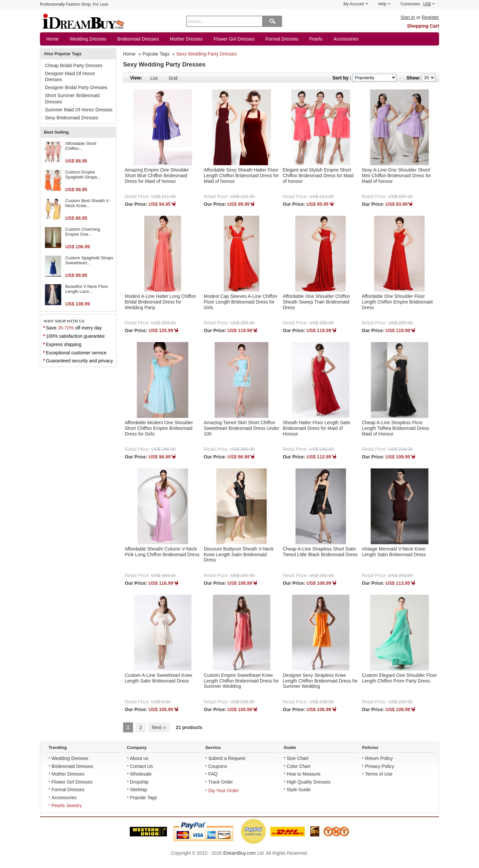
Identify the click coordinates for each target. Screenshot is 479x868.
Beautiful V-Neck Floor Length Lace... (87, 289)
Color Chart (299, 766)
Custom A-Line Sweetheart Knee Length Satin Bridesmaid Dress (159, 678)
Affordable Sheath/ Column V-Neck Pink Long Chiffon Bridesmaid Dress (162, 552)
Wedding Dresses (88, 39)
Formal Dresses (282, 39)
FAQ (213, 774)
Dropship (139, 782)
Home (52, 39)
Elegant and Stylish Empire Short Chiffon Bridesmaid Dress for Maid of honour (318, 176)
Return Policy (379, 758)
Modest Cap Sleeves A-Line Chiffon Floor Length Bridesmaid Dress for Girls (241, 302)
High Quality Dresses (309, 782)
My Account (356, 4)
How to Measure (304, 774)
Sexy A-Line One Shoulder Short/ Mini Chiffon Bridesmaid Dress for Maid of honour (397, 176)
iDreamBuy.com (239, 853)
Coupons (218, 766)
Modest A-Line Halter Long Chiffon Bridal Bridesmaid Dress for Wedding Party (160, 302)
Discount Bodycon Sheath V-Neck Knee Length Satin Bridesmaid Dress (239, 555)
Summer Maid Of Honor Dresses (79, 110)
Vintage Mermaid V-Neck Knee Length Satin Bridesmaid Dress (394, 552)
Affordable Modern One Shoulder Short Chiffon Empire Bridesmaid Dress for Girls (159, 428)
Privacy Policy (379, 766)
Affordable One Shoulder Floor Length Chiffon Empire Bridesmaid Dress (397, 302)
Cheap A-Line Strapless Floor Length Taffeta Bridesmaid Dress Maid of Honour (396, 428)
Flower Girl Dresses (234, 39)
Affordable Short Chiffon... (81, 146)
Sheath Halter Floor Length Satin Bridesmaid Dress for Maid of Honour (317, 428)
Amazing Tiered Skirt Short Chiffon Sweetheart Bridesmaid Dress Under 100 (242, 428)
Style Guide (299, 790)
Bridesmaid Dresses (138, 39)
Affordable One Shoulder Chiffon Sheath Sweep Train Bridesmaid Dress (316, 302)
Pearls (316, 39)
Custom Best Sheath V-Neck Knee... (88, 203)
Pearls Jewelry (67, 806)
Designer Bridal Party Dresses (76, 87)
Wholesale (141, 774)
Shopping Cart (423, 26)
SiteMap (139, 790)
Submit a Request (227, 758)
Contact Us (142, 766)
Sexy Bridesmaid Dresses (72, 118)
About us (139, 758)
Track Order (221, 782)
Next (159, 727)
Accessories (346, 39)
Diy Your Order (224, 791)
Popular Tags (156, 54)
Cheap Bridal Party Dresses (74, 65)
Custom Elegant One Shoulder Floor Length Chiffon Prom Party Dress (399, 678)
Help (384, 4)
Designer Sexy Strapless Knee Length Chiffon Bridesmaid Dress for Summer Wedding (320, 681)
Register (430, 17)
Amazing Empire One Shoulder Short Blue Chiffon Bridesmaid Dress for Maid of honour (157, 176)
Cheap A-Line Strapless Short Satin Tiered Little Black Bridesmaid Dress (320, 552)
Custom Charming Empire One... (83, 232)
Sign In (408, 17)
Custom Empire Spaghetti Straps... (83, 175)
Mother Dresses (186, 39)
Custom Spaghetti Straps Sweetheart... (89, 260)
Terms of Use (379, 774)
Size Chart (298, 758)
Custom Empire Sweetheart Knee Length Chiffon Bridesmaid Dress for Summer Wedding (241, 681)
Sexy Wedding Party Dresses (207, 54)
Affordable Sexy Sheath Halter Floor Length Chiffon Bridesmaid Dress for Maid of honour (241, 176)
